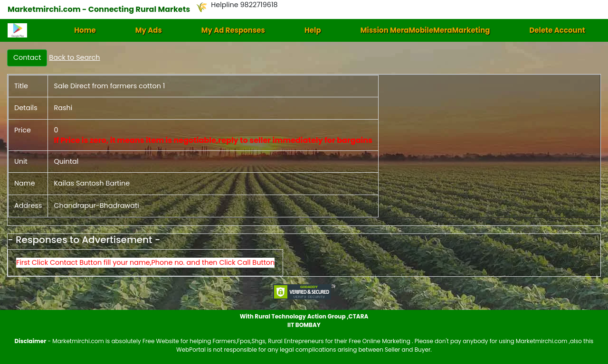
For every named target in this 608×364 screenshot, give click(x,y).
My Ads (149, 30)
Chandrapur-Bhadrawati (96, 205)
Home (85, 30)
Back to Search (74, 57)
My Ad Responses (233, 30)
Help (313, 30)
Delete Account (557, 30)
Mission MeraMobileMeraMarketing (425, 30)
